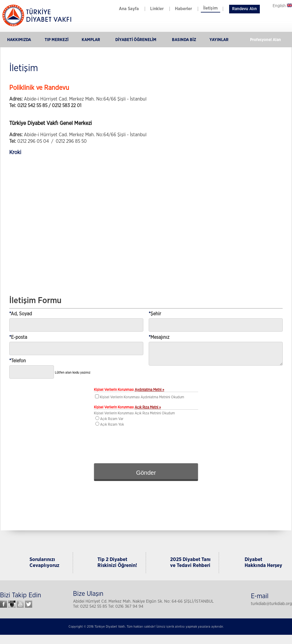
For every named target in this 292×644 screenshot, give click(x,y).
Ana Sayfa (129, 9)
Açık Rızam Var (112, 419)
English (282, 6)
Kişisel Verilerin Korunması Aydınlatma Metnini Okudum (142, 397)
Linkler (157, 9)
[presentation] (146, 444)
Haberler (183, 9)
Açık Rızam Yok (112, 424)
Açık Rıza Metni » (148, 407)
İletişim (211, 8)
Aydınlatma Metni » (149, 390)
